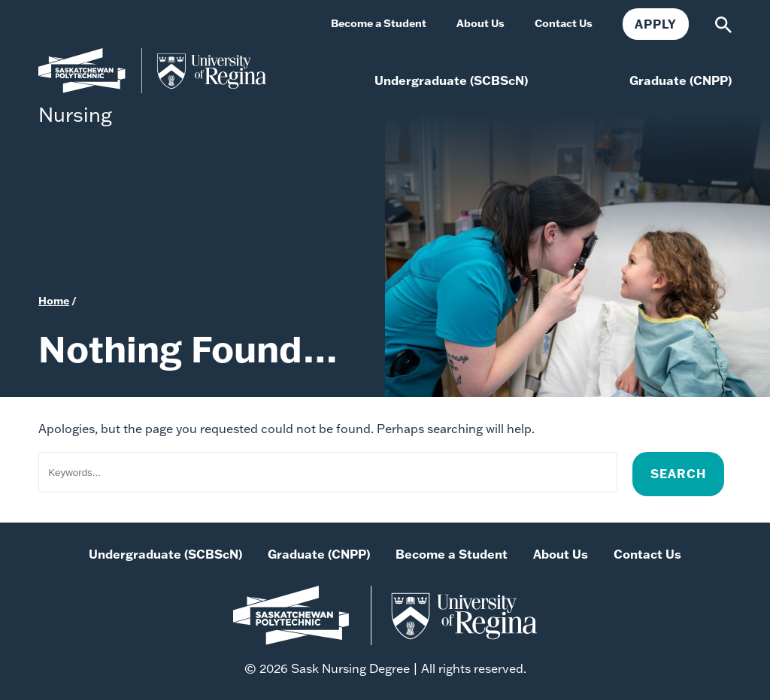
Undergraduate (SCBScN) (165, 554)
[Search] (723, 23)
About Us (561, 554)
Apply (656, 24)
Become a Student (452, 554)
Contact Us (647, 554)
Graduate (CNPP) (319, 554)
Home (54, 301)
